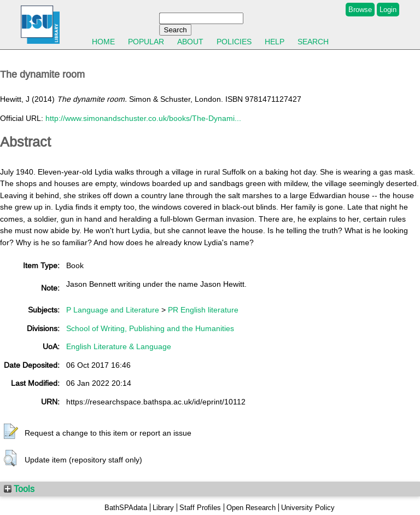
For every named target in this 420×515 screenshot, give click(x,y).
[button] (11, 432)
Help (275, 42)
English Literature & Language (119, 346)
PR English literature (203, 310)
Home (103, 42)
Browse (360, 10)
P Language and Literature (113, 310)
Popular (146, 42)
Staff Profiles (200, 508)
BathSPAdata (126, 508)
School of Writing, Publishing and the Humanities (150, 328)
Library (163, 508)
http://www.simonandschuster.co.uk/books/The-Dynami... (143, 118)
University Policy (308, 508)
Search (313, 42)
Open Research (251, 508)
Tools (19, 489)
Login (388, 10)
